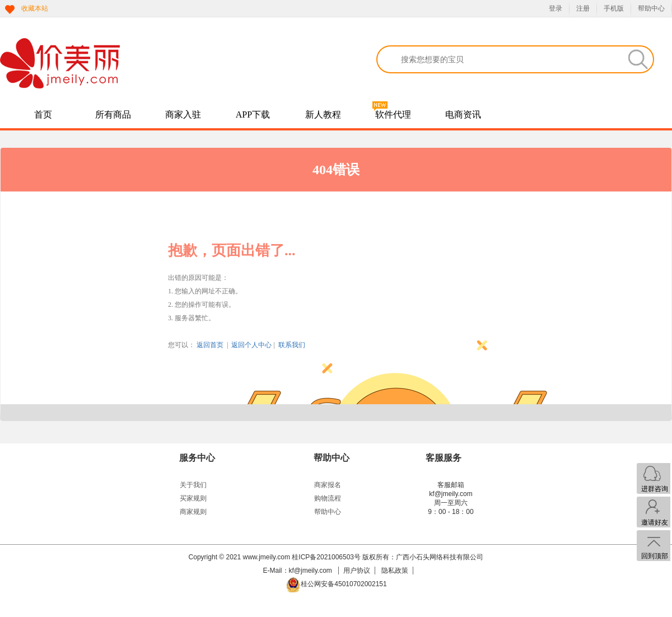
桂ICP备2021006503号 (326, 557)
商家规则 (193, 512)
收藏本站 (35, 8)
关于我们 (193, 485)
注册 (583, 8)
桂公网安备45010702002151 (344, 584)
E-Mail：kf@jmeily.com (299, 571)
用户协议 (357, 571)
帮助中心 (651, 8)
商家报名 (328, 485)
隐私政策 (395, 571)
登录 (556, 8)
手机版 (614, 8)
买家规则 (193, 498)
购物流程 (328, 498)
